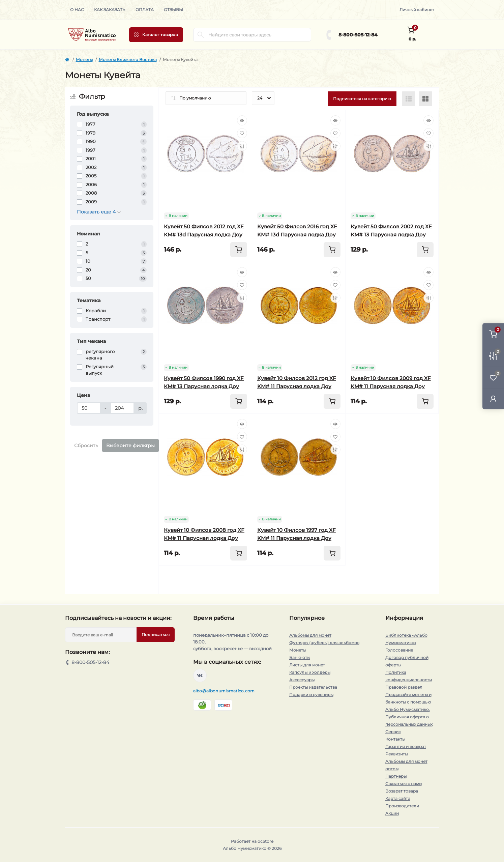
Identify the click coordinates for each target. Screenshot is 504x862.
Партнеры (396, 776)
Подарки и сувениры (311, 695)
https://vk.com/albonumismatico (200, 676)
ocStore (265, 841)
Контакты (395, 739)
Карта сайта (398, 798)
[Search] (201, 35)
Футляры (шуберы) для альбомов (324, 643)
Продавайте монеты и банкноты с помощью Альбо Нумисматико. (408, 702)
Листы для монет (307, 665)
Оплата (145, 10)
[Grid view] (425, 99)
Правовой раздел (404, 687)
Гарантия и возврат (406, 746)
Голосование (399, 650)
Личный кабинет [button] (417, 10)
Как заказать (110, 10)
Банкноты (300, 657)
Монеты (84, 60)
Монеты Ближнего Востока (128, 60)
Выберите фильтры (130, 446)
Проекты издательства (313, 687)
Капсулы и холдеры (310, 672)
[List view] (409, 99)
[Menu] (156, 35)
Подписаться (156, 635)
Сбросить (86, 446)
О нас (77, 10)
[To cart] (239, 250)
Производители (402, 806)
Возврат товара (402, 791)
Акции (392, 813)
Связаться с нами (404, 784)
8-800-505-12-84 (358, 35)
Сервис (393, 732)
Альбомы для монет (310, 635)
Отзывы (173, 10)
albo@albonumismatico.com (224, 691)
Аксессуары (302, 680)
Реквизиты (397, 754)
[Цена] (89, 408)
